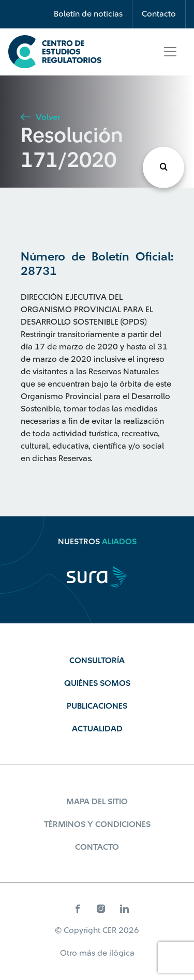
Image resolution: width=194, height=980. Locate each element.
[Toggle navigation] (170, 52)
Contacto (159, 14)
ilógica (122, 953)
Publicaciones (97, 706)
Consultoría (97, 661)
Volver (40, 117)
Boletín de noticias (88, 14)
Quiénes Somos (97, 683)
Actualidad (97, 729)
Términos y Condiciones (97, 824)
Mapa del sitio (97, 802)
